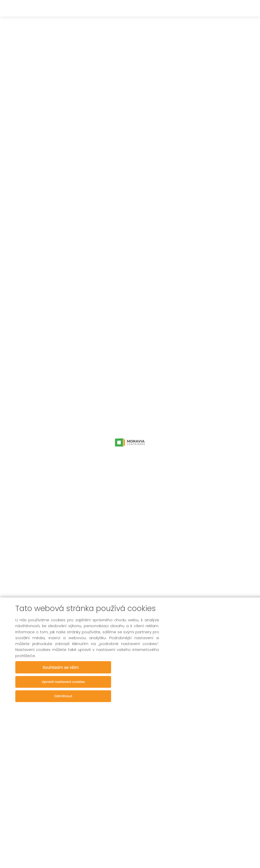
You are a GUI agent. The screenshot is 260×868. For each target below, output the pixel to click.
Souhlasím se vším (63, 667)
